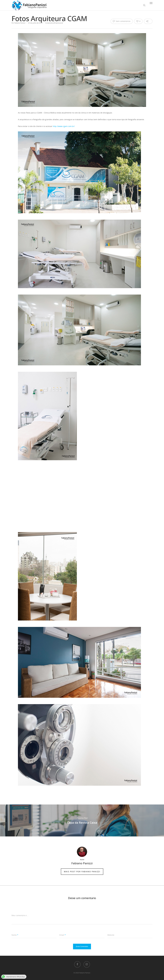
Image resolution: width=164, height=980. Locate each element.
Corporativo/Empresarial (54, 23)
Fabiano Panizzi (20, 23)
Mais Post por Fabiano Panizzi (82, 872)
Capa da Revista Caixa (82, 820)
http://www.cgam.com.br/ (64, 126)
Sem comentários (122, 21)
